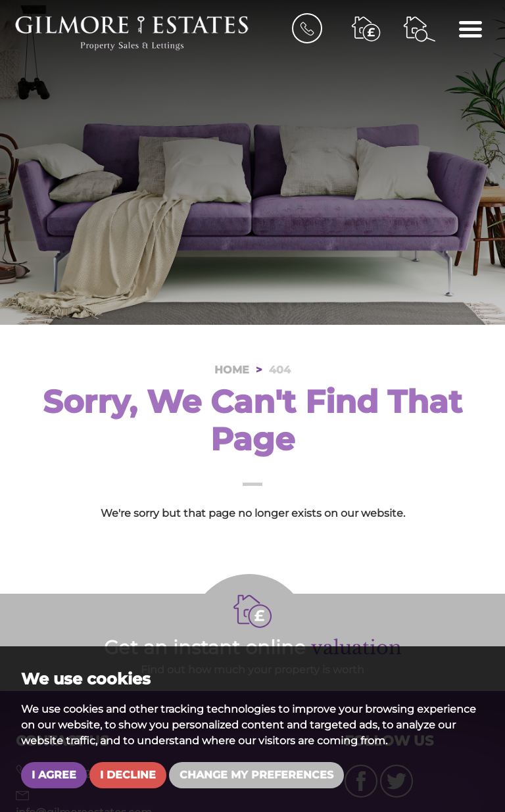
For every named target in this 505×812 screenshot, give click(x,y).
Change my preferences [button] (256, 775)
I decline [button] (128, 775)
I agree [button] (54, 775)
